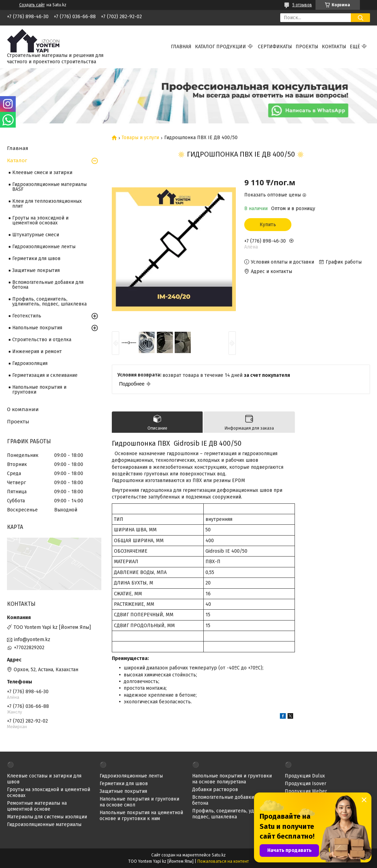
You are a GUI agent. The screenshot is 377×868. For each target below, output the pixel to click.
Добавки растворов (215, 790)
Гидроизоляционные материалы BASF (49, 187)
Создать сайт (32, 5)
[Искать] (360, 18)
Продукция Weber (306, 791)
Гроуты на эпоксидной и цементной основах (40, 220)
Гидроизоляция (30, 363)
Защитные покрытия (36, 270)
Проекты (307, 47)
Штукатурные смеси (36, 235)
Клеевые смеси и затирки (42, 173)
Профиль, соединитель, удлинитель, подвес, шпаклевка (49, 302)
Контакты (334, 47)
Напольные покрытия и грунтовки (39, 390)
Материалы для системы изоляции (47, 817)
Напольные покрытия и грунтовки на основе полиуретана (232, 779)
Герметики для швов (36, 259)
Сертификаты (275, 47)
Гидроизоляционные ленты (44, 247)
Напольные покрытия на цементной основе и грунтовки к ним (141, 816)
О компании (23, 409)
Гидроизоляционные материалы (44, 824)
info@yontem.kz (32, 640)
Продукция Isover (306, 784)
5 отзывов (302, 5)
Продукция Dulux (305, 776)
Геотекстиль (27, 316)
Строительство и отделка (42, 340)
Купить (268, 225)
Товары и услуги (140, 138)
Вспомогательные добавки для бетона (48, 285)
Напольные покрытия (37, 328)
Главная (181, 47)
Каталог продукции (220, 47)
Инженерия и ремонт (37, 351)
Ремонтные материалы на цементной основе (37, 806)
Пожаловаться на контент (223, 861)
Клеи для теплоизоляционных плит (47, 204)
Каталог (17, 160)
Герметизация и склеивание (45, 375)
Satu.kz (219, 855)
